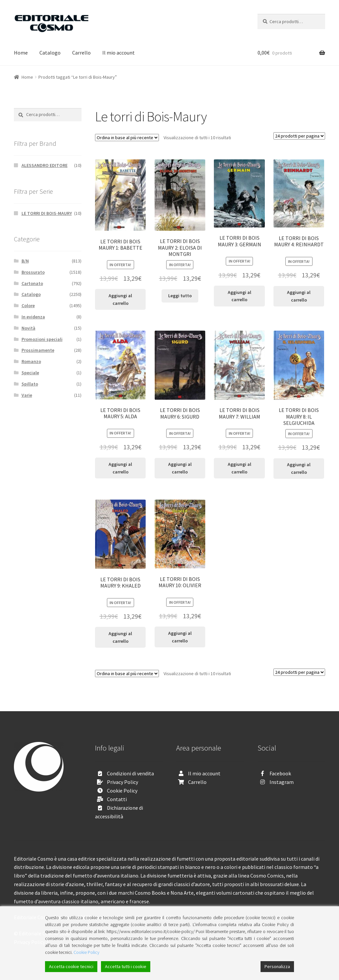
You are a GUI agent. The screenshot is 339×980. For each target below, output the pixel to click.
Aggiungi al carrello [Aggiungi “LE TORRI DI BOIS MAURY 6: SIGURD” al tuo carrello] (180, 468)
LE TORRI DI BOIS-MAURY (47, 213)
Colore (28, 306)
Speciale (30, 373)
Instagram (282, 782)
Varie (27, 395)
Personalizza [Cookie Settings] (277, 966)
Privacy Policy (122, 782)
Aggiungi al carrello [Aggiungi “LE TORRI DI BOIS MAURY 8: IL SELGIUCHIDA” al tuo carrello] (299, 468)
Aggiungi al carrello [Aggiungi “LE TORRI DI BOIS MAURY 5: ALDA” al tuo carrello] (120, 468)
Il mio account (119, 53)
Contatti (117, 799)
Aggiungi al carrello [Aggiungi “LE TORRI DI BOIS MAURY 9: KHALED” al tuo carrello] (120, 637)
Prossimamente (38, 350)
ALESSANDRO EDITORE (45, 165)
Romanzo (31, 361)
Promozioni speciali (42, 339)
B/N (25, 261)
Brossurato (33, 272)
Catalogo (50, 53)
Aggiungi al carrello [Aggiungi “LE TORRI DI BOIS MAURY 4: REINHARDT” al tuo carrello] (299, 296)
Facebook (280, 773)
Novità (28, 328)
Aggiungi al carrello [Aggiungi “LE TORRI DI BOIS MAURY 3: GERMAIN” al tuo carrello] (240, 296)
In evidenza (33, 317)
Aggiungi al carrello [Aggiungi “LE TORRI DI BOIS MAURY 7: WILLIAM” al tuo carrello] (240, 468)
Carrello (81, 53)
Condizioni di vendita (130, 773)
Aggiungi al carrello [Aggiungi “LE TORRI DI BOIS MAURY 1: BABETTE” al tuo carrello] (120, 299)
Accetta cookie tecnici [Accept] (71, 966)
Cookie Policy (122, 791)
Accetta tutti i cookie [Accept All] (126, 966)
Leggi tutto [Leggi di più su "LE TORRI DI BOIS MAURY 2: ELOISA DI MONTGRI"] (180, 296)
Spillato (30, 384)
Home (21, 53)
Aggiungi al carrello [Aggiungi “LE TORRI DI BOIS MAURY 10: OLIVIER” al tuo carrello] (180, 637)
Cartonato (32, 283)
